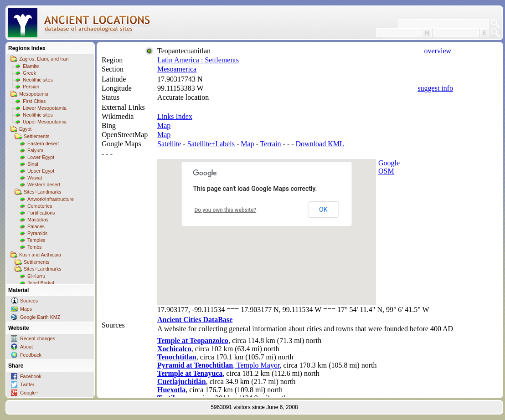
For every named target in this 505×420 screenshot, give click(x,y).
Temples (36, 240)
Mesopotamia (34, 94)
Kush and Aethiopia (40, 255)
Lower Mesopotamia (45, 108)
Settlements (36, 136)
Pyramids (37, 233)
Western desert (44, 184)
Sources (29, 301)
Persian (31, 87)
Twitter (27, 384)
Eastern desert (43, 143)
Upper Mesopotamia (45, 122)
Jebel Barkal (41, 283)
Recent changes (38, 338)
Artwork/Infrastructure (51, 199)
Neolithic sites (38, 80)
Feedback (31, 355)
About (26, 347)
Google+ (29, 393)
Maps (26, 309)
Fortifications (41, 213)
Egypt (25, 129)
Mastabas (38, 220)
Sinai (33, 164)
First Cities (34, 101)
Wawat (35, 178)
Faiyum (35, 150)
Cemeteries (40, 206)
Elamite (31, 66)
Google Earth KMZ (40, 317)
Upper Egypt (41, 171)
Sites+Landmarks (43, 192)
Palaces (36, 226)
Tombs (34, 247)
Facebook (31, 376)
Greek (29, 73)
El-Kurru (36, 276)
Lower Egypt (41, 157)
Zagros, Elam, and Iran (44, 59)
